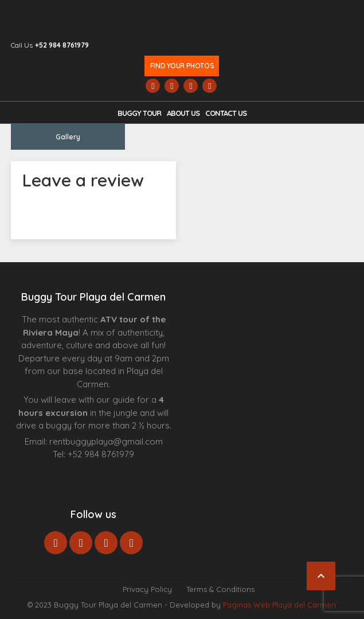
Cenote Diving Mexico (135, 472)
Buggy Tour (139, 113)
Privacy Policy (147, 589)
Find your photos (182, 66)
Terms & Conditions (220, 589)
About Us (183, 113)
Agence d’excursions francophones (62, 472)
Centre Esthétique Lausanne (103, 472)
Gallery (68, 137)
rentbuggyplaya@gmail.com (106, 441)
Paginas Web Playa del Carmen (279, 605)
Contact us (226, 113)
